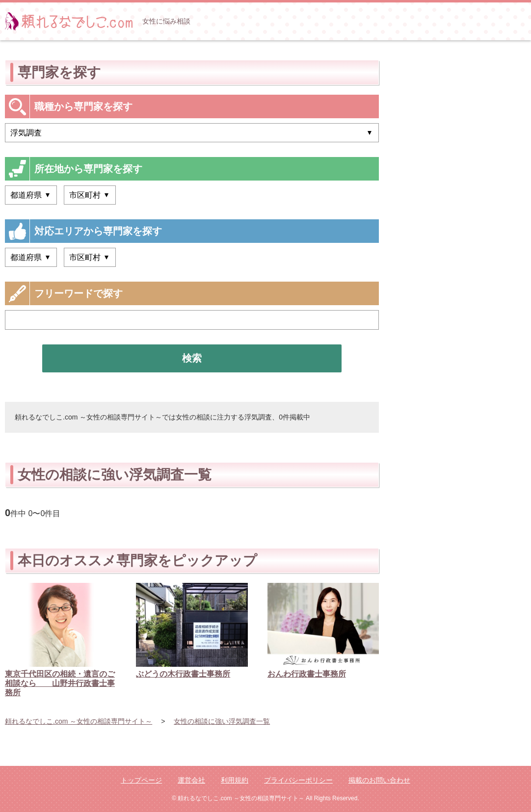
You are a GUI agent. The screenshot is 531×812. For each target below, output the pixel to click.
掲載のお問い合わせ (379, 780)
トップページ (141, 780)
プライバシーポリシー (298, 780)
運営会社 (191, 780)
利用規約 (235, 780)
